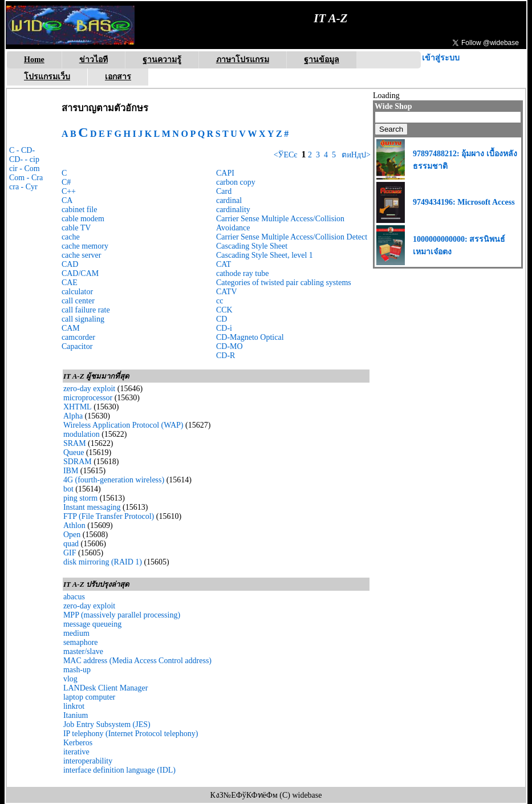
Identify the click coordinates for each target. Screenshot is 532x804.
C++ (69, 191)
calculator (77, 292)
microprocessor (88, 398)
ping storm (80, 498)
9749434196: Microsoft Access (464, 202)
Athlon (74, 525)
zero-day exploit (89, 389)
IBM (71, 471)
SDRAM (78, 462)
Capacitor (77, 346)
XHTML (78, 407)
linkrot (74, 706)
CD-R (226, 356)
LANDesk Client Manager (106, 688)
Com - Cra (26, 178)
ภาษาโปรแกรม (243, 60)
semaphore (81, 642)
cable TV (76, 228)
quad (71, 544)
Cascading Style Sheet (252, 246)
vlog (70, 679)
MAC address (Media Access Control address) (137, 661)
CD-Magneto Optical (250, 337)
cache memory (85, 246)
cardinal (229, 200)
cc (220, 301)
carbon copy (236, 182)
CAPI (225, 173)
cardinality (233, 210)
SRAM (75, 443)
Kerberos (78, 743)
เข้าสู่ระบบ (441, 58)
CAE (70, 283)
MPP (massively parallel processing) (122, 615)
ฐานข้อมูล (322, 60)
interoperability (88, 761)
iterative (76, 752)
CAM (71, 328)
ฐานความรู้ (162, 60)
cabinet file (80, 210)
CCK (224, 310)
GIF (70, 553)
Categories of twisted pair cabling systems (284, 283)
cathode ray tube (243, 273)
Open (72, 535)
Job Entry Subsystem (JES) (107, 724)
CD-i (224, 328)
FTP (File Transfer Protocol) (109, 516)
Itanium (76, 715)
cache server (82, 255)
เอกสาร (118, 77)
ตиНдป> (355, 155)
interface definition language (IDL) (119, 770)
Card (224, 191)
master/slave (83, 651)
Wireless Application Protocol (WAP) (123, 425)
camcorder (78, 337)
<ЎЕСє (286, 155)
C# (66, 182)
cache (71, 237)
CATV (227, 292)
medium (76, 633)
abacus (74, 597)
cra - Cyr (23, 187)
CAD (70, 264)
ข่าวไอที (94, 60)
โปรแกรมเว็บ (47, 77)
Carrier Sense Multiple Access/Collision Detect (292, 237)
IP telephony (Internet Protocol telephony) (131, 734)
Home (34, 60)
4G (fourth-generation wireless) (114, 480)
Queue (74, 452)
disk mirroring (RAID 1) (103, 562)
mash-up (77, 670)
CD (222, 319)
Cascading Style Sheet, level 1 (265, 255)
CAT (224, 264)
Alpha (73, 416)
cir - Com (25, 168)
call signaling (83, 319)
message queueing (92, 624)
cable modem (83, 219)
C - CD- (22, 150)
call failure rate (86, 310)
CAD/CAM (80, 273)
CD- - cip (24, 159)
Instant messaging (92, 507)
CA (67, 200)
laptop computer (89, 697)
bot (68, 489)
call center (78, 301)
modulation (82, 434)
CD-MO (230, 346)
